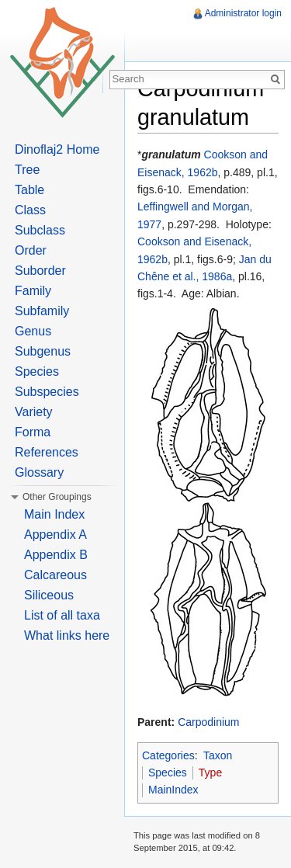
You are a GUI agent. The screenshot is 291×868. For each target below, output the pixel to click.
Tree (27, 170)
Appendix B (56, 555)
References (47, 452)
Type (210, 773)
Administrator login (243, 13)
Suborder (40, 271)
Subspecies (47, 392)
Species (168, 773)
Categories (168, 755)
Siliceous (49, 595)
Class (30, 210)
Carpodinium (208, 722)
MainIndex (173, 790)
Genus (33, 331)
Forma (33, 432)
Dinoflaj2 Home (57, 149)
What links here (67, 635)
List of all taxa (62, 615)
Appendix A (55, 535)
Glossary (39, 472)
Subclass (40, 230)
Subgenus (43, 351)
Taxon (218, 755)
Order (31, 250)
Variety (34, 412)
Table (29, 190)
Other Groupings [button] (57, 497)
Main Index (54, 514)
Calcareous (55, 575)
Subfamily (42, 311)
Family (33, 291)
